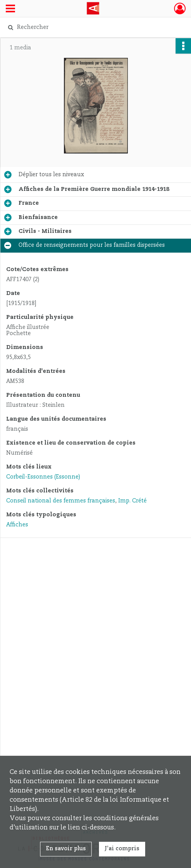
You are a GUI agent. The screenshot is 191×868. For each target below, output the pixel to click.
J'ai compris (122, 849)
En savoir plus (66, 849)
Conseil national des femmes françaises (61, 501)
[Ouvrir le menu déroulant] (10, 9)
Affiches (17, 525)
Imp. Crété (132, 501)
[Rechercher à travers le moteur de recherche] (91, 27)
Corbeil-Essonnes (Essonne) (43, 477)
